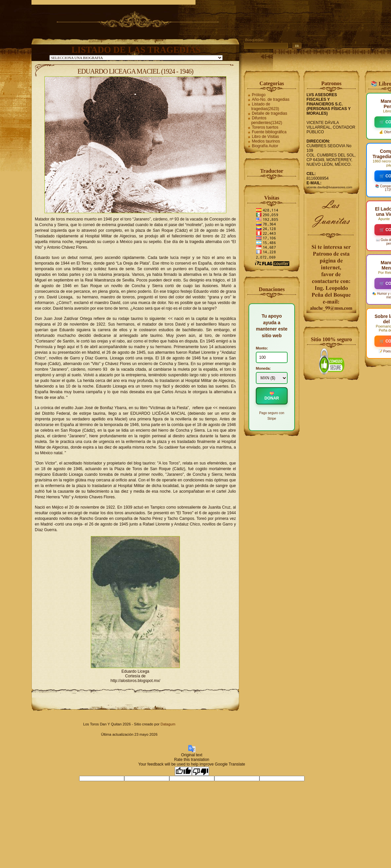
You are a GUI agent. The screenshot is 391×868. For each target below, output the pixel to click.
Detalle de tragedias (270, 113)
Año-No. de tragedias (271, 99)
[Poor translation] (200, 771)
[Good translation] (183, 771)
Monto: (262, 348)
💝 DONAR (272, 396)
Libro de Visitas (265, 137)
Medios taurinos (266, 141)
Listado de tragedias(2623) (265, 106)
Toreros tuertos (265, 127)
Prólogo (259, 95)
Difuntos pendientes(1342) (267, 120)
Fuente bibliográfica (269, 132)
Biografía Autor (265, 146)
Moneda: (263, 368)
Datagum (168, 724)
